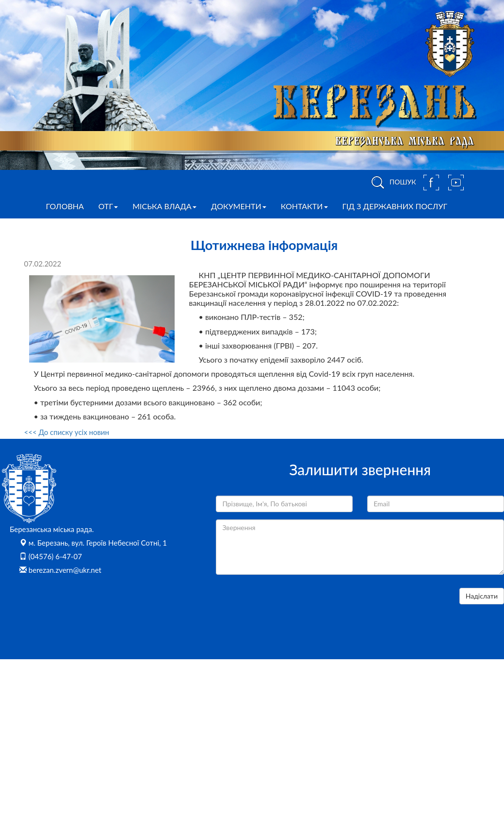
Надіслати (482, 596)
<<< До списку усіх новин (67, 432)
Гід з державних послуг (395, 206)
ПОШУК (392, 183)
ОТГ (108, 206)
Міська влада (164, 206)
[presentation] (290, 607)
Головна (65, 206)
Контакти (304, 206)
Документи (239, 206)
